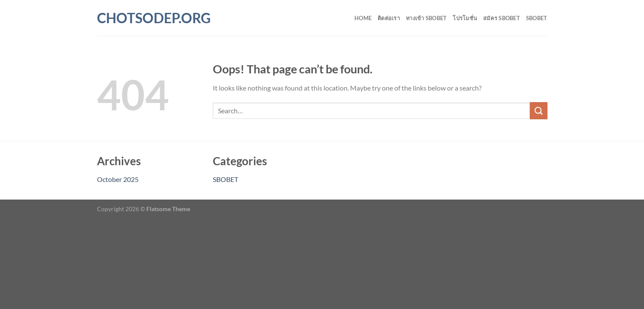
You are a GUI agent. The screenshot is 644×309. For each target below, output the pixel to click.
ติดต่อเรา (389, 18)
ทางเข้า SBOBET (426, 18)
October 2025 (118, 179)
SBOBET (537, 18)
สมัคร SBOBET (502, 18)
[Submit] (538, 111)
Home (363, 18)
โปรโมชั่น (465, 18)
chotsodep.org (135, 18)
